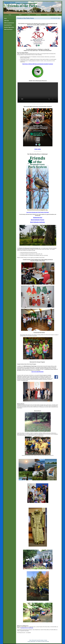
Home (30, 640)
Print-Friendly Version (54, 18)
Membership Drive (38, 218)
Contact (46, 640)
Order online (38, 149)
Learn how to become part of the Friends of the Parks (38, 212)
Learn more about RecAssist (37, 372)
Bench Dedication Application (38, 222)
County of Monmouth (31, 642)
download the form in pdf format (27, 628)
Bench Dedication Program (38, 220)
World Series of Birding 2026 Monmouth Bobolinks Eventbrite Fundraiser (38, 64)
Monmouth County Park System (38, 640)
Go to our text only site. (0, 0)
